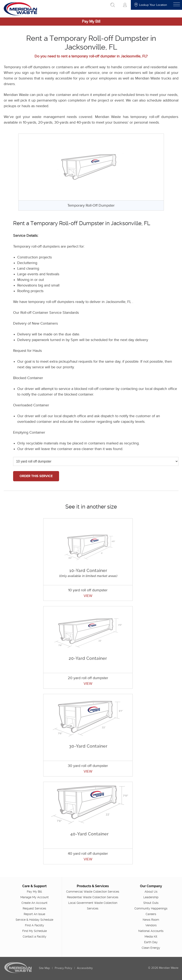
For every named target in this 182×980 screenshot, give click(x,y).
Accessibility (85, 968)
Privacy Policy (63, 968)
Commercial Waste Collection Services (93, 891)
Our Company (151, 886)
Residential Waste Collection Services (93, 897)
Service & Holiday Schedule (34, 919)
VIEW (88, 596)
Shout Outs (151, 903)
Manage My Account (35, 897)
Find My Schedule (35, 931)
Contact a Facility (35, 936)
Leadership (151, 897)
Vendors (151, 925)
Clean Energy (151, 948)
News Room (151, 919)
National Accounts (151, 931)
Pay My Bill (91, 22)
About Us (151, 891)
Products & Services (93, 886)
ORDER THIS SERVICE (36, 476)
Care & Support (34, 886)
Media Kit (151, 936)
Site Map (44, 968)
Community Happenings (151, 908)
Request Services (34, 908)
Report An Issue (34, 914)
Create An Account (34, 903)
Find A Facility (35, 925)
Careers (151, 914)
